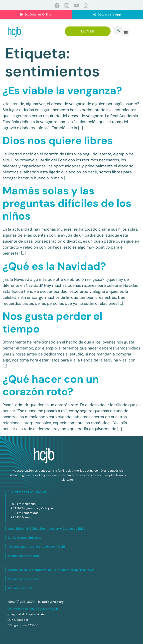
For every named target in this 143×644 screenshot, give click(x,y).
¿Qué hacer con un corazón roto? (51, 385)
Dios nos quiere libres (58, 141)
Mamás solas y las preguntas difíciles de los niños (67, 203)
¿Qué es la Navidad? (54, 266)
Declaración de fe (20, 588)
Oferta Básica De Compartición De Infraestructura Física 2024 (51, 570)
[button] (118, 30)
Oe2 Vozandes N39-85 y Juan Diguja (33, 609)
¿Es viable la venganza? (62, 91)
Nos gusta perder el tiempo (52, 322)
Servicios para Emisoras (25, 538)
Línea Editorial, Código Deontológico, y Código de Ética (47, 529)
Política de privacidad (23, 556)
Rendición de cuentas (23, 579)
